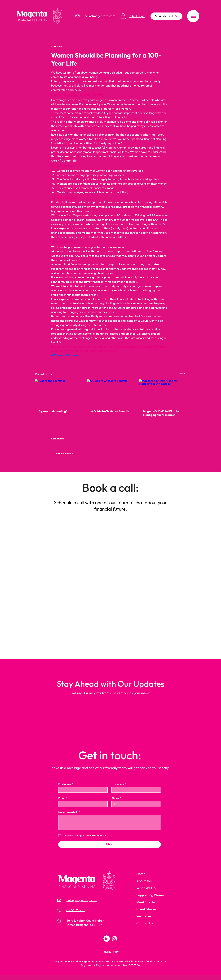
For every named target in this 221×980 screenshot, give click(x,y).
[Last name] (135, 790)
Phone (116, 798)
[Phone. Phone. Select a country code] (117, 804)
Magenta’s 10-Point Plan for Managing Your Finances (161, 413)
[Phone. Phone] (139, 804)
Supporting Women (151, 895)
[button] (193, 16)
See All (183, 373)
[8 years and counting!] (58, 392)
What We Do (146, 888)
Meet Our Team (148, 902)
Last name (119, 784)
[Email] (82, 804)
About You (144, 881)
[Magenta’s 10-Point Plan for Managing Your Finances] (163, 392)
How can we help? (69, 812)
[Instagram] (114, 939)
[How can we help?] (110, 823)
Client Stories (146, 909)
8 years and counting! (53, 411)
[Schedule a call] (166, 16)
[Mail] (77, 16)
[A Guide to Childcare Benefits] (111, 392)
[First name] (82, 790)
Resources (144, 916)
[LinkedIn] (107, 939)
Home (141, 874)
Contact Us (145, 923)
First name (66, 784)
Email (63, 798)
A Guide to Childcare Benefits (110, 411)
